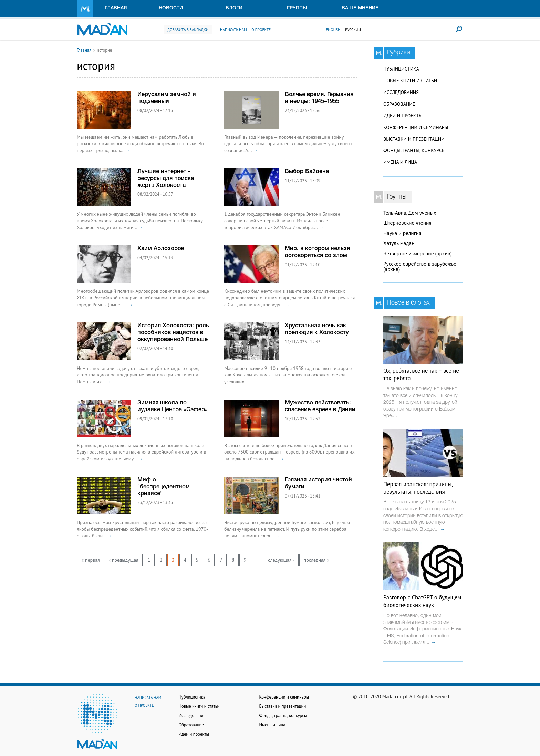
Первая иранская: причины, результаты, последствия (418, 488)
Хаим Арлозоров (161, 249)
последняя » (316, 560)
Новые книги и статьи (410, 81)
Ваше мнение (360, 8)
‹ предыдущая (124, 560)
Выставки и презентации (414, 139)
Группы (297, 8)
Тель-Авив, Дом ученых (410, 213)
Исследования (401, 92)
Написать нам (233, 30)
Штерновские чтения (407, 223)
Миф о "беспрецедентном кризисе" (164, 487)
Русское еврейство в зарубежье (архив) (420, 267)
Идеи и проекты (403, 116)
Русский (353, 30)
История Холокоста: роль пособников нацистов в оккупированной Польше (173, 333)
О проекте (261, 30)
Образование (399, 104)
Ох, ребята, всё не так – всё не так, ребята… (421, 374)
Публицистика (401, 69)
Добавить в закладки (188, 30)
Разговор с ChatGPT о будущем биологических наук (422, 601)
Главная (116, 8)
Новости (171, 8)
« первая (91, 560)
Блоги (234, 8)
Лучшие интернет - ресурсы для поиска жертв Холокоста (166, 178)
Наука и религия (402, 233)
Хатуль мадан (399, 243)
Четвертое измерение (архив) (418, 253)
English (333, 30)
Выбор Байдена (307, 172)
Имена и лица (400, 162)
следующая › (281, 560)
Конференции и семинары (416, 127)
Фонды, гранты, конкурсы (414, 150)
